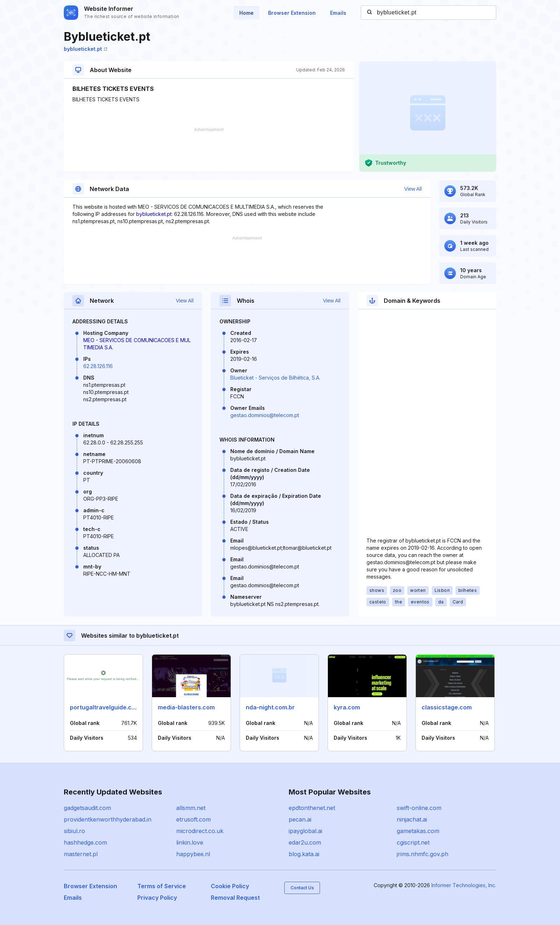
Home (246, 13)
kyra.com (347, 707)
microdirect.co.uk (200, 831)
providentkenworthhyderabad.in (108, 819)
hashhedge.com (85, 842)
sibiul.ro (74, 831)
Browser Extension (292, 13)
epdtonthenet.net (312, 808)
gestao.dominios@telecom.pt (265, 415)
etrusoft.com (194, 819)
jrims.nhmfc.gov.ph (423, 854)
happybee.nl (193, 854)
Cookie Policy (230, 886)
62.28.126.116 (98, 366)
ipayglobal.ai (305, 831)
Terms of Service (162, 886)
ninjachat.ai (412, 819)
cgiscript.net (413, 842)
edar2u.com (305, 842)
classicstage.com (447, 707)
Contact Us (302, 888)
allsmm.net (191, 808)
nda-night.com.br (270, 707)
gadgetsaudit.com (87, 808)
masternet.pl (81, 854)
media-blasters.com (186, 707)
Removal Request (235, 898)
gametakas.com (418, 831)
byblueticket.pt (86, 49)
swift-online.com (419, 808)
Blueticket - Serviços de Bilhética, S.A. (275, 378)
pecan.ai (300, 819)
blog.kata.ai (304, 854)
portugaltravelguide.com (105, 707)
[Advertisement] (209, 150)
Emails (338, 13)
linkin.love (190, 842)
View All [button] (413, 189)
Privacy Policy (157, 898)
